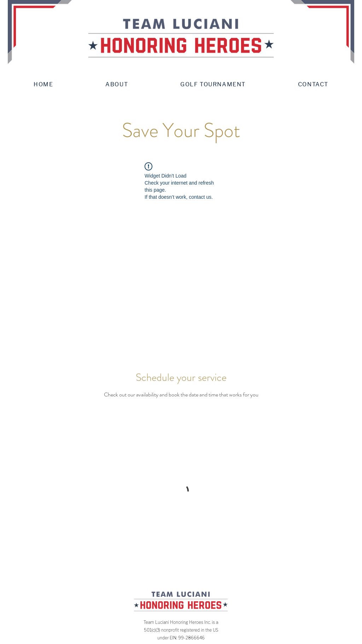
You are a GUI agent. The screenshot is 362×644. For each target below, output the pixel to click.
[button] (117, 84)
